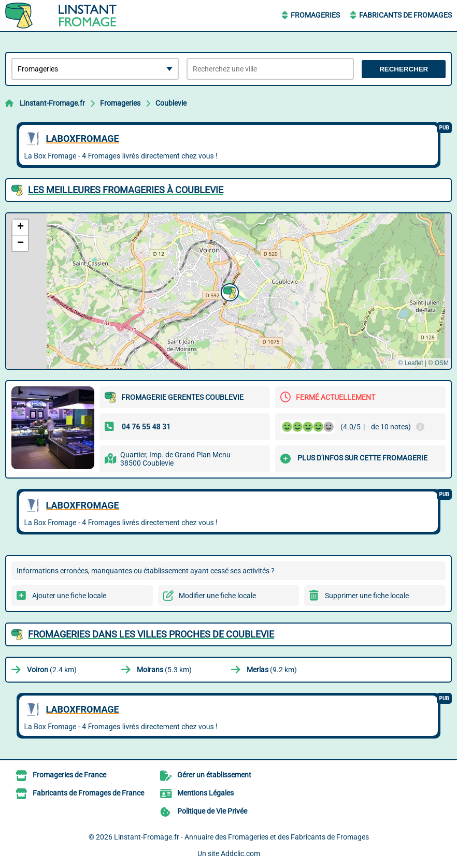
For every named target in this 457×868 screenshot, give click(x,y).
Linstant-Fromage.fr (52, 103)
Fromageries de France (69, 775)
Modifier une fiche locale (217, 596)
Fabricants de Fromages (405, 15)
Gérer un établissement (214, 775)
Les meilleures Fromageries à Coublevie (126, 190)
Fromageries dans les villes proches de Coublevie (151, 634)
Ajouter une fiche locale (69, 596)
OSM (442, 363)
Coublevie (171, 103)
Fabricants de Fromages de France (88, 793)
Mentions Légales (205, 793)
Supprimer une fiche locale (367, 596)
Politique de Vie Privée (212, 811)
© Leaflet (410, 363)
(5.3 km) (164, 670)
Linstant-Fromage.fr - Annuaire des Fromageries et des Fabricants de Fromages (241, 837)
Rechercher (404, 69)
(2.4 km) (52, 670)
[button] (228, 291)
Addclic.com (240, 853)
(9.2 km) (272, 670)
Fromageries (315, 15)
